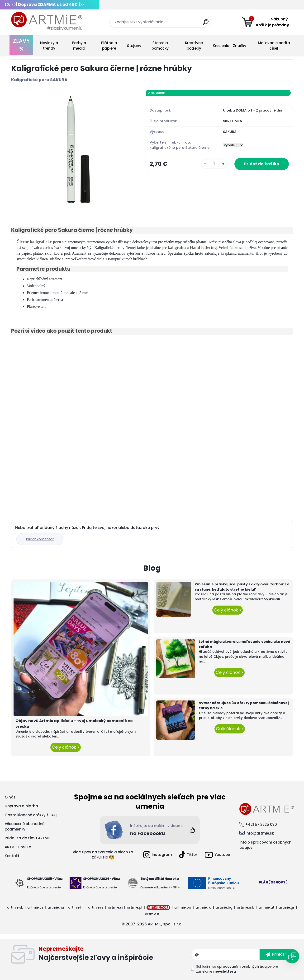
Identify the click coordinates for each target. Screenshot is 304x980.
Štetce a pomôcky (160, 46)
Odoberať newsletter (115, 954)
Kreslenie (221, 46)
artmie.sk (15, 907)
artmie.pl (135, 907)
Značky (240, 46)
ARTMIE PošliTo (18, 847)
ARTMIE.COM (158, 907)
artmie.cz (35, 907)
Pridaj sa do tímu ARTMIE (28, 838)
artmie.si (115, 907)
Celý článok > (66, 747)
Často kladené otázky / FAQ (31, 815)
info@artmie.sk (260, 833)
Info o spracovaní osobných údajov (265, 845)
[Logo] (47, 21)
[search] (206, 24)
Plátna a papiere (109, 46)
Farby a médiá (79, 46)
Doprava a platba (21, 806)
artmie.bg (224, 907)
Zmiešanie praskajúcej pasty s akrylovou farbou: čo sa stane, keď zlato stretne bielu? (242, 587)
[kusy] (214, 164)
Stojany (134, 46)
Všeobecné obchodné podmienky (25, 826)
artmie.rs (96, 907)
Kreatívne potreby (194, 46)
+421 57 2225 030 (261, 824)
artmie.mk (245, 907)
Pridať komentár (40, 539)
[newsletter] (276, 954)
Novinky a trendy (49, 46)
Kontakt (12, 856)
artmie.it (152, 914)
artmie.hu (56, 907)
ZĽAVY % (21, 45)
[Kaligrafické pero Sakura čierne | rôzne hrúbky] (71, 149)
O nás (10, 797)
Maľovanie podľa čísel (274, 46)
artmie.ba (183, 907)
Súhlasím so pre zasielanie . (237, 969)
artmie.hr (76, 907)
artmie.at (266, 907)
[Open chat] (292, 956)
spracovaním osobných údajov (244, 966)
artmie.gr (287, 907)
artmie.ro (203, 907)
